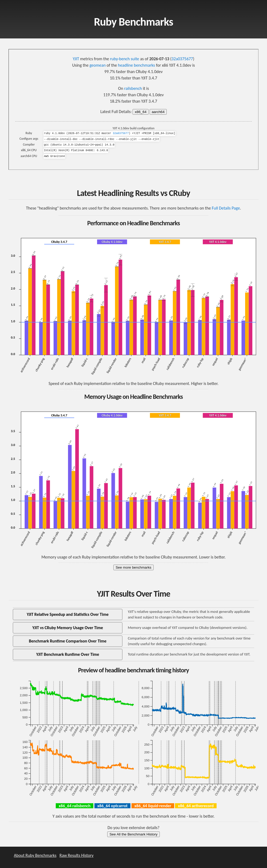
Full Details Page (226, 208)
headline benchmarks (136, 65)
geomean (97, 65)
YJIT (76, 59)
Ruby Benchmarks (133, 22)
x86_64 (141, 112)
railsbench (133, 88)
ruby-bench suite (124, 59)
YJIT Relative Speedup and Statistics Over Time (68, 614)
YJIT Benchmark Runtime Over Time (68, 654)
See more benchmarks (133, 567)
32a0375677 (182, 59)
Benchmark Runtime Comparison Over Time (68, 641)
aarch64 (158, 112)
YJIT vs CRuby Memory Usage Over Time (68, 628)
